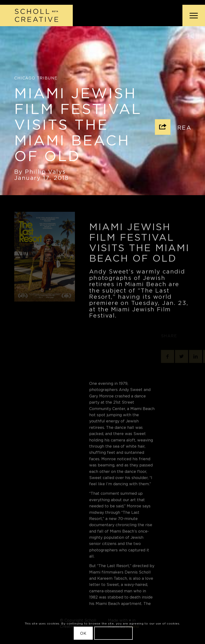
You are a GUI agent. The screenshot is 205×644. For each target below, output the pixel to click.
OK (83, 633)
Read (187, 129)
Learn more (113, 633)
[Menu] (191, 15)
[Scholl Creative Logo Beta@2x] (36, 15)
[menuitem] (191, 15)
